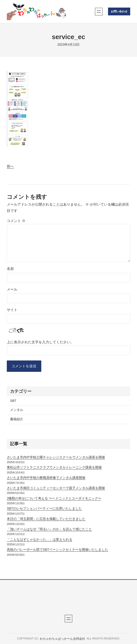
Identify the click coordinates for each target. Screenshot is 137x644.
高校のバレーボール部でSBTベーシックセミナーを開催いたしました (57, 550)
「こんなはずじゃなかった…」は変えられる (40, 539)
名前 (10, 269)
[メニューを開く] (99, 12)
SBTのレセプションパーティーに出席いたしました (44, 508)
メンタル (17, 410)
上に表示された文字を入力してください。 (40, 342)
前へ (10, 166)
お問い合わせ (119, 11)
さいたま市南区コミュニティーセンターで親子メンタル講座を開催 (56, 488)
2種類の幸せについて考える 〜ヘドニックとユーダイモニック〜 (54, 498)
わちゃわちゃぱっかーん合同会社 (62, 639)
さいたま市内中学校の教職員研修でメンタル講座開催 (46, 478)
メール (12, 289)
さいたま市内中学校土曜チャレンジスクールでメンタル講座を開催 (56, 457)
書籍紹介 (17, 419)
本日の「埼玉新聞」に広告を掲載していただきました (46, 519)
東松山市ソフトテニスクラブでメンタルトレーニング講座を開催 (54, 467)
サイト (12, 310)
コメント (16, 221)
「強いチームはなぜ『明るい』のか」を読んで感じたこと (49, 529)
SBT (13, 401)
